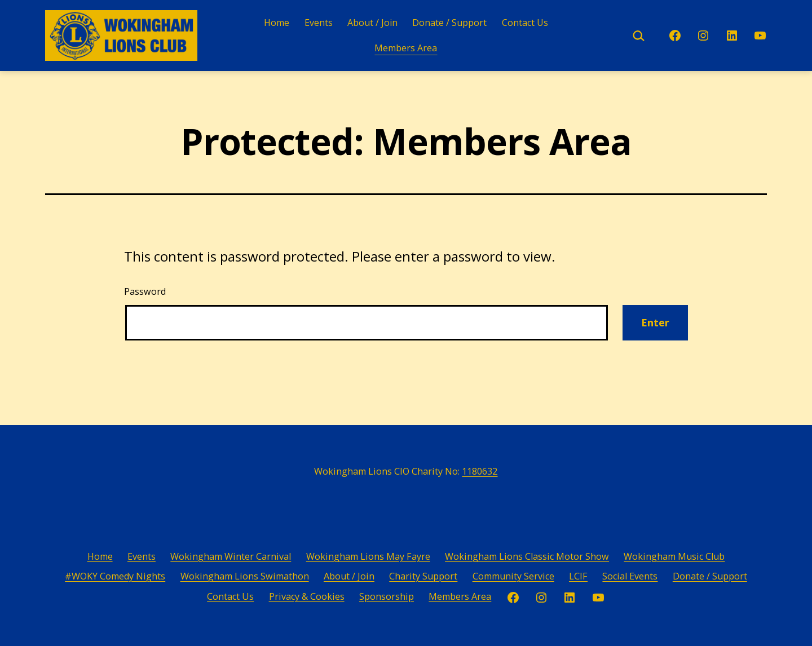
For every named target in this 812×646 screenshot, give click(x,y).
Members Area (406, 48)
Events (319, 23)
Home (277, 23)
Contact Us (525, 23)
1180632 (480, 471)
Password (145, 291)
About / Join (372, 23)
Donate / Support (449, 23)
